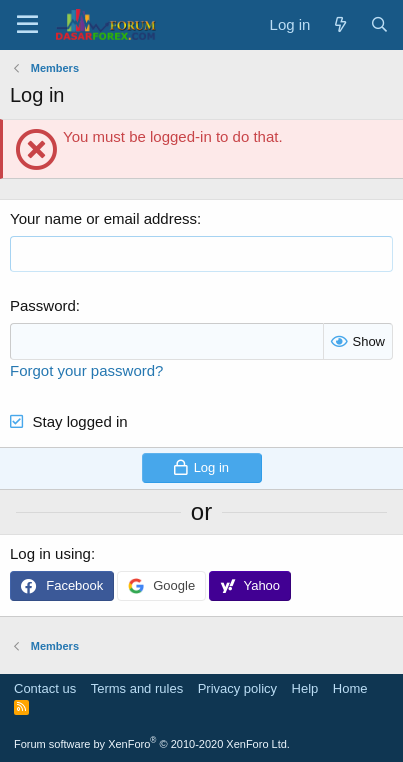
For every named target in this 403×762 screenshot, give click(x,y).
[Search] (379, 24)
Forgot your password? (86, 370)
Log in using (50, 553)
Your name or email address (103, 218)
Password (43, 305)
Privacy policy (237, 688)
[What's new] (339, 24)
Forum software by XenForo (152, 744)
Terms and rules (137, 688)
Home (350, 688)
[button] (27, 25)
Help (305, 688)
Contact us (45, 688)
